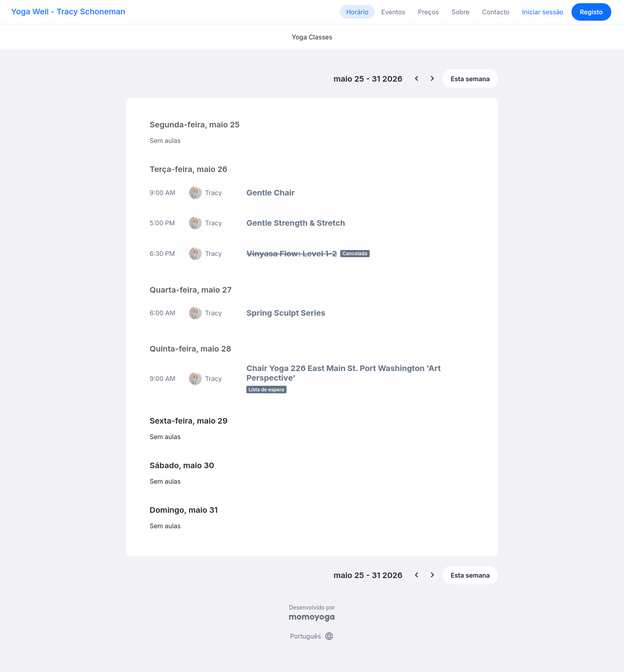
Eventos (393, 12)
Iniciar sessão (543, 12)
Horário (357, 12)
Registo (591, 12)
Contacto (496, 12)
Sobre (461, 12)
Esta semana (470, 79)
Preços (428, 12)
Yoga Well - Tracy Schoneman (68, 12)
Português (312, 635)
